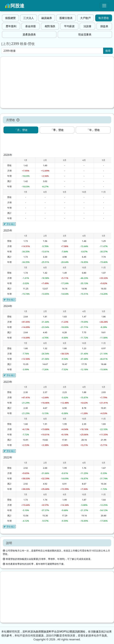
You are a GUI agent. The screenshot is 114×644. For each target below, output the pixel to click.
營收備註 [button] (9, 224)
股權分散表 (66, 18)
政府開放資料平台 (46, 631)
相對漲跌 (50, 26)
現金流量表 (85, 34)
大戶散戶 (85, 18)
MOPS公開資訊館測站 (72, 631)
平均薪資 (69, 26)
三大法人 (29, 18)
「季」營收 (57, 130)
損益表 (104, 26)
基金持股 (31, 26)
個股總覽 (10, 18)
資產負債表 (29, 34)
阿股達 (15, 6)
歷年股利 (11, 26)
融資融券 (47, 18)
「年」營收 (93, 130)
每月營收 (104, 18)
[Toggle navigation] (104, 6)
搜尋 (108, 51)
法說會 (87, 26)
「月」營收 (21, 130)
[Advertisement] (57, 82)
